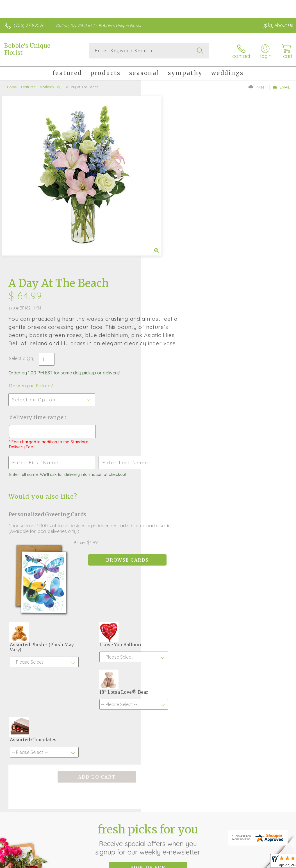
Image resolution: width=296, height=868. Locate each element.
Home (12, 86)
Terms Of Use (165, 816)
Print (258, 86)
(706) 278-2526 (29, 25)
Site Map (273, 816)
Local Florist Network (238, 816)
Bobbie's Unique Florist (27, 49)
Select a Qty (163, 184)
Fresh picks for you (148, 648)
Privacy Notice (198, 816)
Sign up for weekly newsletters (148, 679)
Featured (28, 86)
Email (281, 86)
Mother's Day (51, 86)
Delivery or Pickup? (172, 211)
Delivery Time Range (178, 242)
